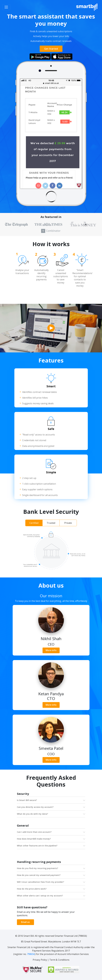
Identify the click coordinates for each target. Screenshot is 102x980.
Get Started (51, 49)
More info (51, 650)
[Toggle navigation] (6, 7)
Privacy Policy (40, 960)
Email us (25, 922)
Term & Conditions (59, 960)
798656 (31, 954)
